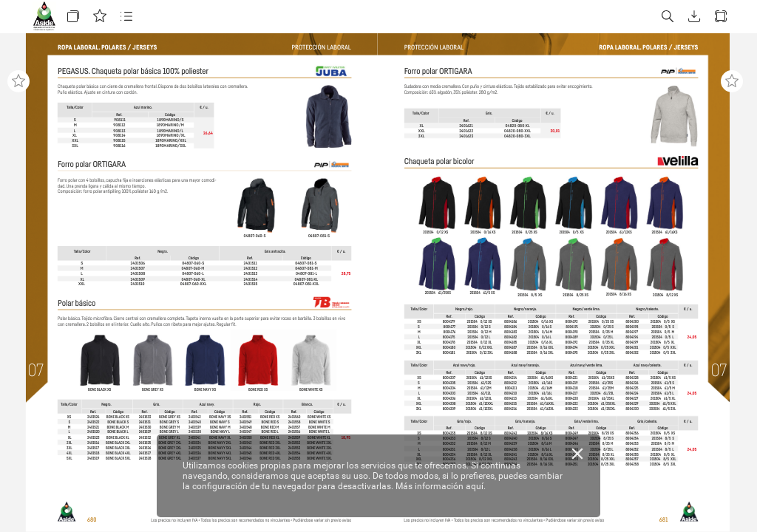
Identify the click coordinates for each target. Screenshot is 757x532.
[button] (73, 17)
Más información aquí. (441, 486)
